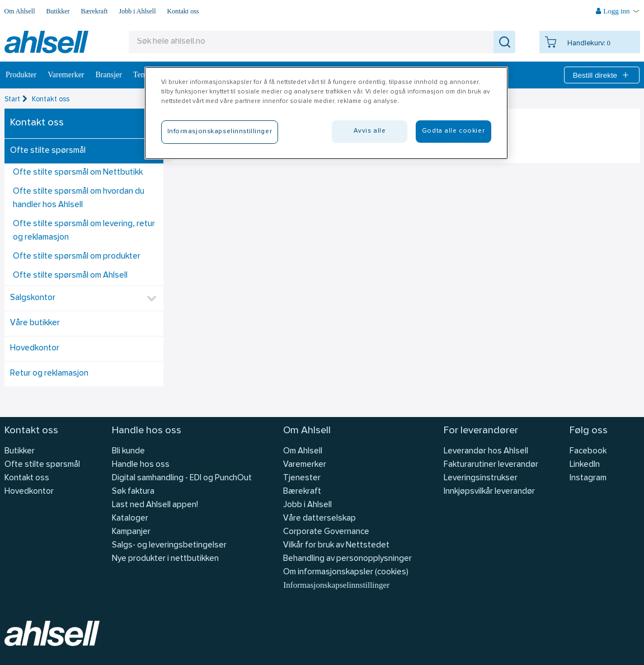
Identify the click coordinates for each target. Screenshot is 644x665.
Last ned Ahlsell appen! (155, 505)
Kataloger (130, 519)
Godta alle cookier (453, 131)
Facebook (588, 451)
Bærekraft (95, 11)
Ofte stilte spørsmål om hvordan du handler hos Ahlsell (79, 198)
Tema (142, 75)
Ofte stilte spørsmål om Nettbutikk (78, 173)
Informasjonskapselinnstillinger (336, 585)
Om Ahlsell (20, 11)
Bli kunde (128, 451)
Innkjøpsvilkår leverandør (489, 492)
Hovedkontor (35, 348)
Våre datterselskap (319, 519)
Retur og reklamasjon (49, 374)
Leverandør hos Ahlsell (486, 451)
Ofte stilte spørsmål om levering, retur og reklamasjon (84, 231)
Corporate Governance (326, 532)
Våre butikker (35, 323)
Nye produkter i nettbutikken (165, 559)
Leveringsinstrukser (481, 478)
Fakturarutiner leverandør (491, 465)
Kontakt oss (183, 11)
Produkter (21, 75)
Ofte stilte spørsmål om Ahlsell (70, 276)
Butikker (58, 11)
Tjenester (302, 478)
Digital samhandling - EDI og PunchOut (182, 478)
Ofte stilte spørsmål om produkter (77, 257)
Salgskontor (33, 298)
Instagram (588, 478)
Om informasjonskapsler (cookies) (346, 572)
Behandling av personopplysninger (347, 559)
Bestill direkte (602, 75)
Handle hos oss (141, 465)
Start (12, 99)
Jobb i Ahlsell (138, 11)
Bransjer (109, 75)
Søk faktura (133, 492)
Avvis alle (370, 131)
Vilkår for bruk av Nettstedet (336, 545)
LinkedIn (585, 465)
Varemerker (66, 75)
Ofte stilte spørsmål (48, 151)
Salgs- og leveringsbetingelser (169, 545)
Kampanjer (131, 532)
